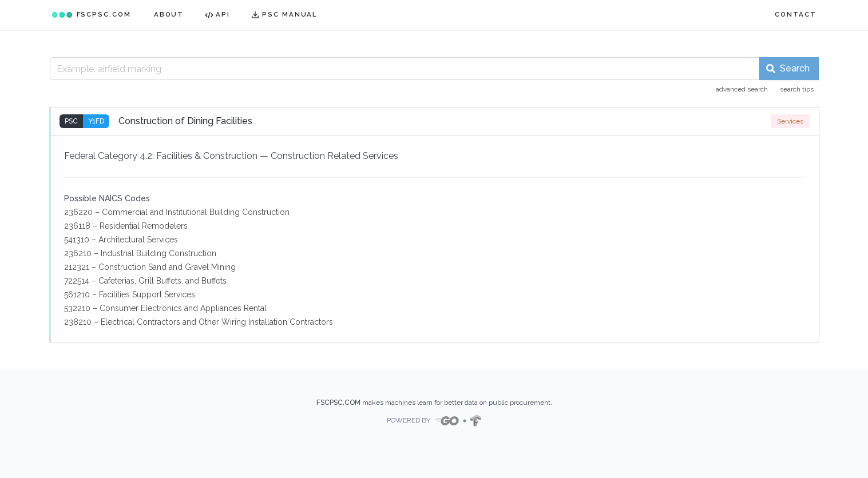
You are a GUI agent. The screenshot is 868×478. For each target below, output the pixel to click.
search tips (797, 89)
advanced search (742, 89)
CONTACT (795, 14)
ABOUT (169, 14)
